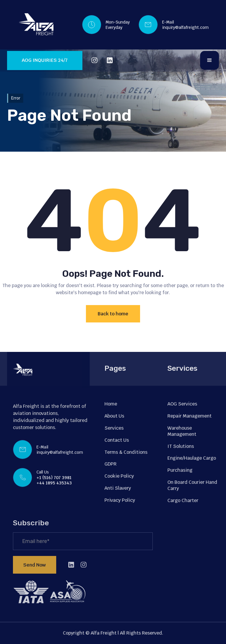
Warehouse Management (182, 431)
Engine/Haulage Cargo (192, 458)
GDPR (110, 464)
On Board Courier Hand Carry (192, 485)
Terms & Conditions (126, 452)
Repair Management (190, 416)
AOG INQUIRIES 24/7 (45, 60)
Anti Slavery (118, 488)
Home (111, 404)
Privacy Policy (120, 500)
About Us (114, 416)
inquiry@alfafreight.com (185, 27)
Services (114, 428)
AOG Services (182, 404)
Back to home (113, 314)
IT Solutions (181, 446)
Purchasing (180, 470)
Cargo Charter (183, 500)
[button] (210, 60)
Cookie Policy (119, 476)
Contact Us (117, 440)
